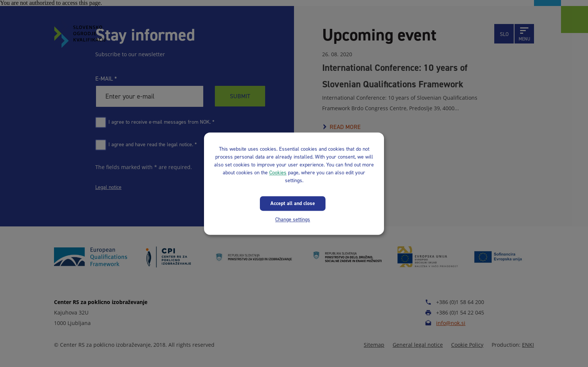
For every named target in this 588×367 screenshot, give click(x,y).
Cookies (278, 173)
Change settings (293, 219)
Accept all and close (293, 203)
